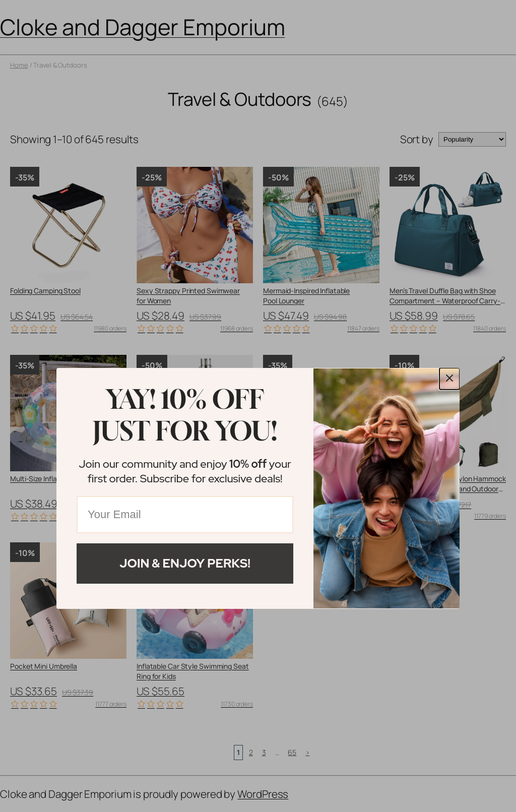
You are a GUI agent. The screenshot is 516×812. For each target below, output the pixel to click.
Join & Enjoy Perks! (185, 563)
